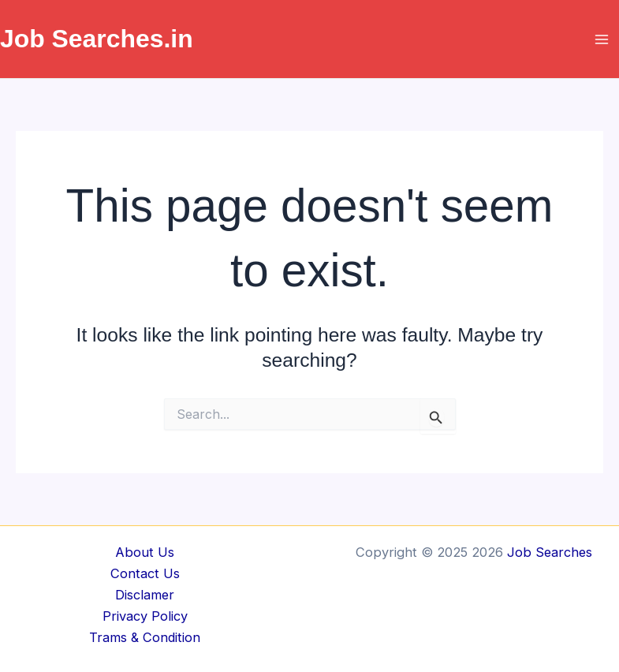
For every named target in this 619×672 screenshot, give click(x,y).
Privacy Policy (145, 616)
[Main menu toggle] (601, 39)
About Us (145, 552)
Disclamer (145, 595)
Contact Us (145, 573)
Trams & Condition (145, 637)
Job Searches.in (97, 39)
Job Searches (550, 552)
